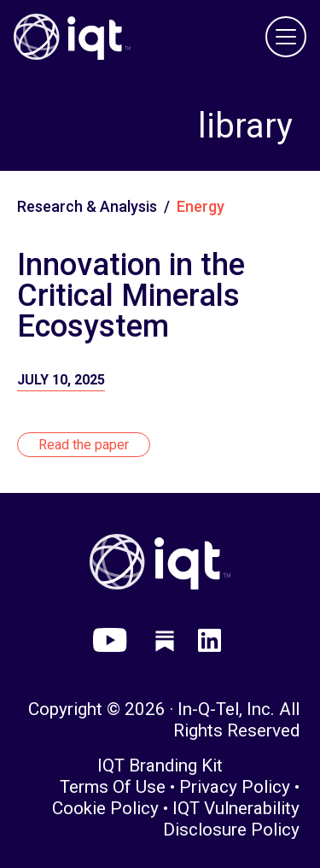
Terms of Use (113, 787)
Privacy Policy (235, 787)
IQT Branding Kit (160, 765)
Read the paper (84, 445)
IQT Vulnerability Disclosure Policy (231, 819)
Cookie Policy (105, 808)
